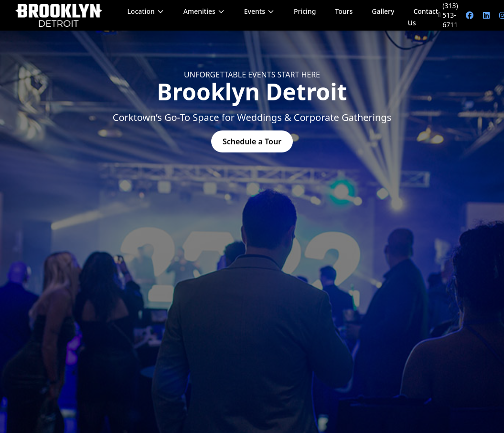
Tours (344, 11)
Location (145, 11)
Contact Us (423, 17)
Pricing (305, 11)
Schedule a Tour (252, 141)
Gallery (383, 11)
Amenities (204, 11)
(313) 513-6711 (448, 15)
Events (259, 11)
